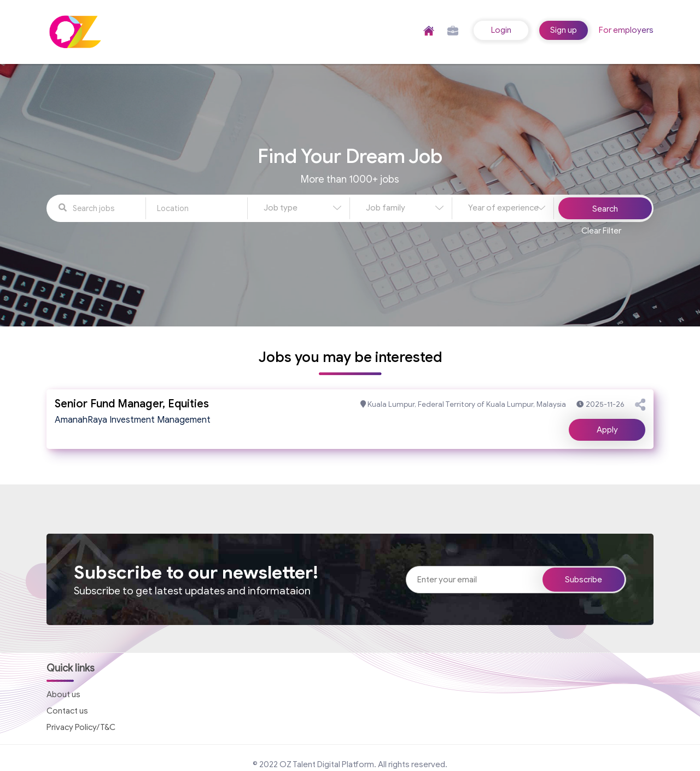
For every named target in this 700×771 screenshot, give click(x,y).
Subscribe (584, 580)
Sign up (564, 30)
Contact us (67, 711)
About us (63, 694)
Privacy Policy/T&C (81, 727)
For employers (626, 30)
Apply (607, 430)
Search (605, 209)
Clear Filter (601, 231)
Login (501, 30)
